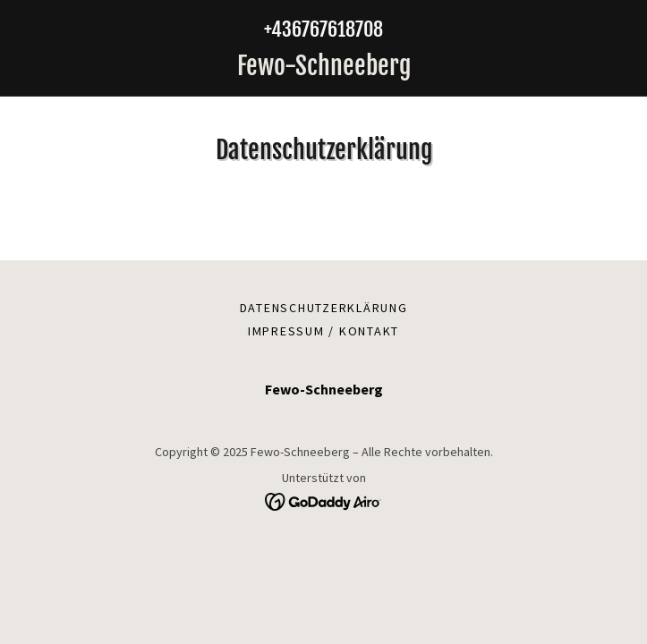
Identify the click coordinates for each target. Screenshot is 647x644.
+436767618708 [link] (323, 29)
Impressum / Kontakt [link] (323, 331)
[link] (323, 66)
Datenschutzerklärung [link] (324, 308)
